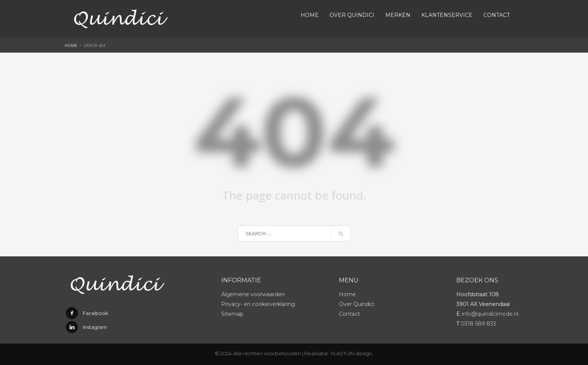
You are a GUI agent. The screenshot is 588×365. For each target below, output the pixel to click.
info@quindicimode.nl (490, 314)
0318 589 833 (479, 324)
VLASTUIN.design (351, 353)
